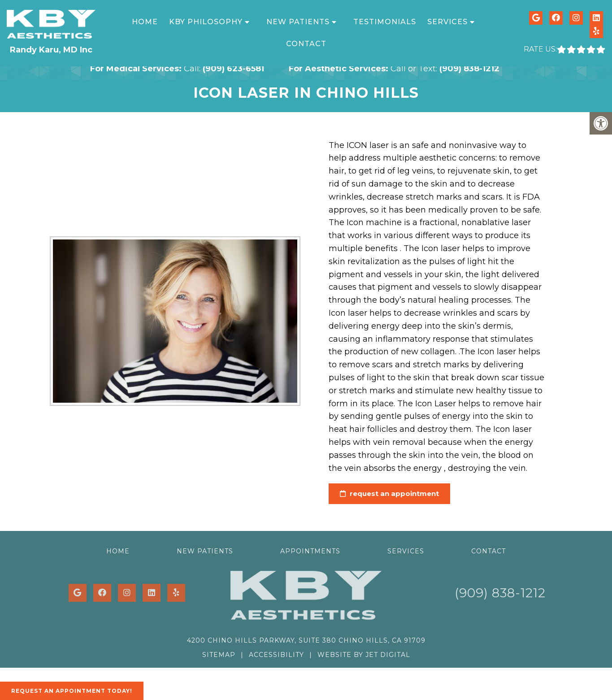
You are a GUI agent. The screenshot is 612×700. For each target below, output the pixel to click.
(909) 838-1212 (469, 69)
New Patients (298, 22)
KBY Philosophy (206, 22)
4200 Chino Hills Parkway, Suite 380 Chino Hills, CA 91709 (306, 640)
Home (145, 22)
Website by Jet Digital (364, 655)
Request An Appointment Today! (72, 691)
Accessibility (276, 655)
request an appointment (384, 493)
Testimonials (385, 22)
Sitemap (219, 655)
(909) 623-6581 (233, 69)
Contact (306, 44)
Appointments (310, 551)
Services (447, 22)
